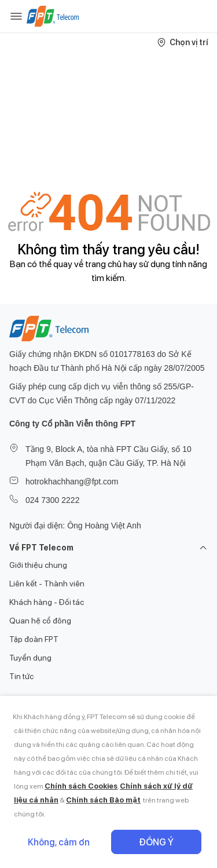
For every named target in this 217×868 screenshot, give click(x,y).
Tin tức (21, 676)
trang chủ (103, 264)
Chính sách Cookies (81, 786)
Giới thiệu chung (38, 565)
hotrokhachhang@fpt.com (72, 482)
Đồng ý (156, 842)
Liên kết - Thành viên (47, 583)
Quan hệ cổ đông (40, 621)
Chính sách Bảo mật (103, 800)
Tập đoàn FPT (34, 639)
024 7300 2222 (52, 500)
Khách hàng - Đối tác (47, 602)
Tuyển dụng (30, 658)
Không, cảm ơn (59, 842)
